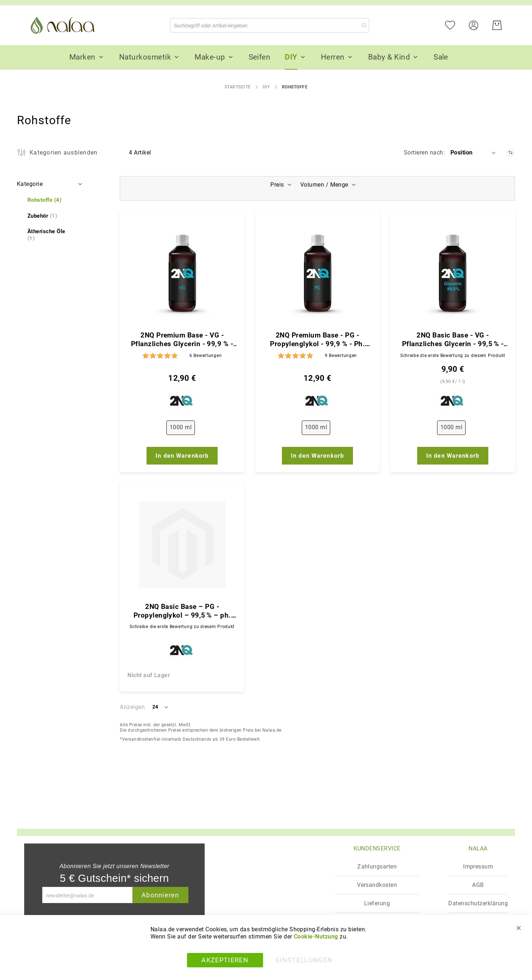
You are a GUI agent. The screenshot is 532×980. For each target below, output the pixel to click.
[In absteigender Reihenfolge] (511, 153)
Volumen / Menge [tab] (325, 185)
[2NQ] (182, 402)
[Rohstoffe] (44, 200)
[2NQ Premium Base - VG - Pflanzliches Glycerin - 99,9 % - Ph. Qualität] (182, 273)
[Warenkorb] (497, 25)
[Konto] (478, 25)
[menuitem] (82, 57)
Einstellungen (304, 960)
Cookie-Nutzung (316, 937)
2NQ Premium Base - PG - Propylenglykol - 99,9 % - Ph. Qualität (317, 340)
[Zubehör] (42, 216)
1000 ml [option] (181, 427)
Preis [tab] (276, 185)
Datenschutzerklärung (478, 903)
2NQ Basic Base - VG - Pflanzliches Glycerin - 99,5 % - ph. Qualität (453, 340)
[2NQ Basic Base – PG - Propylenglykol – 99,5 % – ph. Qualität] (182, 545)
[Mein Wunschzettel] (455, 25)
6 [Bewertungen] (206, 356)
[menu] (266, 57)
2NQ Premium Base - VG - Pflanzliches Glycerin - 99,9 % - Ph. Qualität (182, 340)
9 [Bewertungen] (341, 356)
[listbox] (182, 429)
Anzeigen (132, 707)
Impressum (478, 866)
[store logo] (64, 25)
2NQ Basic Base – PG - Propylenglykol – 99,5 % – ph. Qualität (182, 611)
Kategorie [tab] (30, 184)
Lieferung (377, 903)
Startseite (238, 87)
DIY (266, 87)
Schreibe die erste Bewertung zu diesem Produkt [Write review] (453, 356)
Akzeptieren (225, 960)
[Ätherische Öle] (50, 235)
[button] (474, 153)
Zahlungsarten (377, 866)
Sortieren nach (424, 153)
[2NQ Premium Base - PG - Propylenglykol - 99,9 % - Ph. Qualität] (317, 273)
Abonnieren (160, 895)
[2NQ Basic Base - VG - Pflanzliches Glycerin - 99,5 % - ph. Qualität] (453, 273)
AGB (478, 885)
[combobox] (270, 25)
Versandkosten (377, 885)
